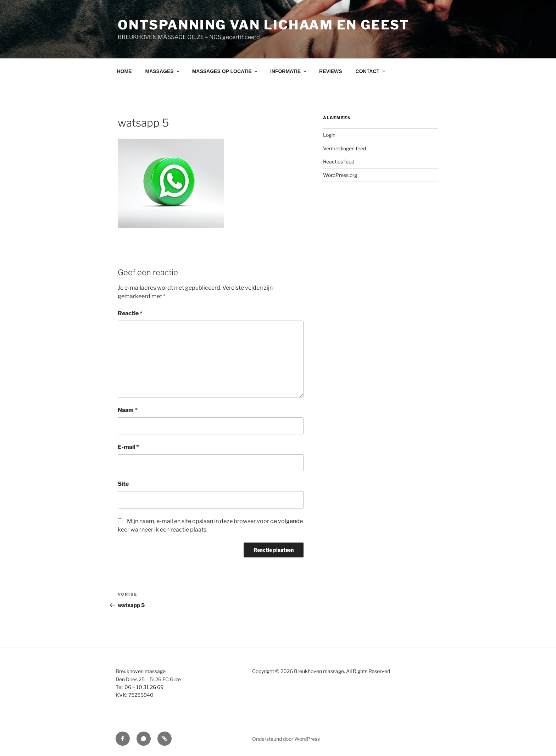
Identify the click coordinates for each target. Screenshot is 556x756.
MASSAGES (163, 71)
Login (329, 135)
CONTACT (371, 71)
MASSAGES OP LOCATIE (225, 71)
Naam (128, 410)
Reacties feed (339, 162)
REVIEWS (331, 71)
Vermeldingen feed (344, 148)
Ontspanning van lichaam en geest (264, 25)
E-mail (128, 447)
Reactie (130, 313)
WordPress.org (340, 175)
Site (123, 484)
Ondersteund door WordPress (286, 739)
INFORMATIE (289, 71)
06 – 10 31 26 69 (144, 687)
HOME (124, 71)
